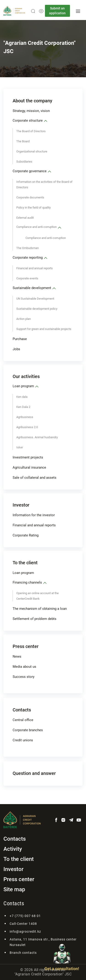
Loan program (23, 386)
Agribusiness (25, 417)
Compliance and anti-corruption (36, 227)
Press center (26, 646)
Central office (23, 720)
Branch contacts (23, 953)
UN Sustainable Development (35, 299)
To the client (25, 563)
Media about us (24, 667)
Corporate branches (28, 730)
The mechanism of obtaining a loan (40, 609)
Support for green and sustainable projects (44, 329)
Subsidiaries (24, 162)
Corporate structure (28, 120)
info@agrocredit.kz (25, 931)
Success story (24, 677)
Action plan (24, 319)
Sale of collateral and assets (35, 478)
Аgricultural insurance (29, 467)
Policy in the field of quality (33, 208)
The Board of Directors (31, 131)
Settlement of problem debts (35, 619)
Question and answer (34, 773)
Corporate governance (30, 171)
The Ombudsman (28, 248)
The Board (23, 141)
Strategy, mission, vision (31, 111)
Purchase (20, 339)
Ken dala (22, 397)
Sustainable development (32, 288)
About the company (32, 101)
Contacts (22, 710)
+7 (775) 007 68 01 (25, 916)
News (17, 656)
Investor (21, 505)
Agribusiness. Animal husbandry (37, 437)
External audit (25, 218)
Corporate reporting (28, 258)
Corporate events (27, 278)
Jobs (16, 349)
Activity (13, 849)
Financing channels (27, 582)
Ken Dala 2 (23, 407)
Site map (14, 889)
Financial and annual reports (35, 268)
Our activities (26, 376)
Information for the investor (34, 515)
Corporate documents (30, 197)
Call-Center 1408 (23, 924)
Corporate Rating (26, 535)
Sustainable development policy (37, 309)
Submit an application (57, 11)
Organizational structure (32, 151)
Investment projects (28, 457)
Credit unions (23, 740)
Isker (20, 447)
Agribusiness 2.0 (27, 427)
